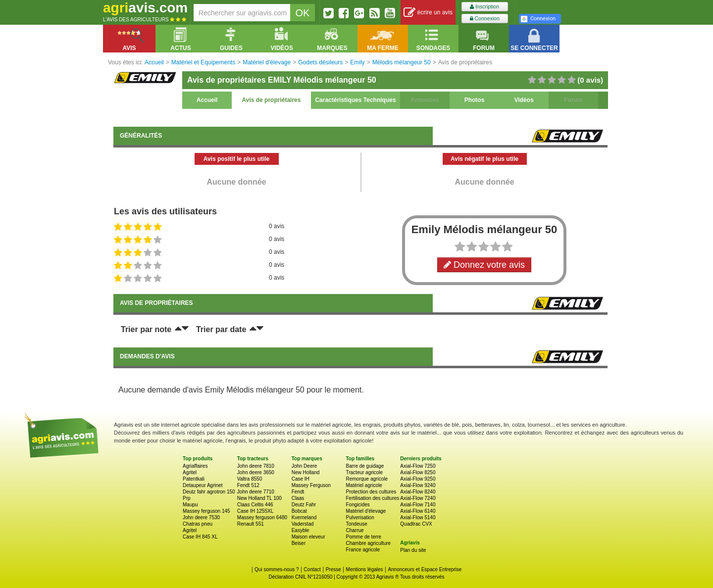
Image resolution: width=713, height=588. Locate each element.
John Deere (305, 466)
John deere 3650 (256, 472)
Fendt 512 (248, 485)
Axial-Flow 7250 (418, 466)
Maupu (190, 505)
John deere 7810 (256, 466)
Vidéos (524, 100)
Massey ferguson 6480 (262, 517)
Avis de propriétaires (272, 100)
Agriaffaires (195, 466)
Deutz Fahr (304, 505)
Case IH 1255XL (255, 511)
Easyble (301, 530)
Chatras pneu (198, 524)
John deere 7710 (256, 492)
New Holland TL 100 (259, 498)
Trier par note (146, 329)
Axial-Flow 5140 (418, 517)
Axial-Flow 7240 (418, 498)
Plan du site (413, 550)
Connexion (485, 19)
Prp (187, 498)
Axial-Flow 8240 (418, 492)
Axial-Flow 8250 (418, 472)
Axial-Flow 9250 (418, 479)
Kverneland (304, 517)
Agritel (190, 472)
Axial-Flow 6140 (418, 511)
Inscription (484, 7)
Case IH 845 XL (200, 537)
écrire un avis (428, 13)
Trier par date (221, 329)
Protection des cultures (371, 492)
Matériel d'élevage (366, 511)
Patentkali (194, 479)
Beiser (299, 543)
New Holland (306, 472)
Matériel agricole (364, 485)
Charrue (355, 530)
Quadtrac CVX (416, 524)
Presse (333, 569)
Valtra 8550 (250, 479)
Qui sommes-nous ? (277, 569)
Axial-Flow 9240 (418, 485)
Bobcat (299, 511)
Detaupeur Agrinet (203, 485)
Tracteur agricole (364, 472)
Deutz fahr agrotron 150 (209, 492)
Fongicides (357, 505)
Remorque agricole (367, 479)
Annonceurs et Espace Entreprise (425, 569)
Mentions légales (365, 569)
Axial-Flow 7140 (418, 505)
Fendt (298, 492)
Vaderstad (303, 524)
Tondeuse (356, 524)
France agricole (363, 550)
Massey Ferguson (311, 485)
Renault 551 (251, 524)
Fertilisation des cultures (372, 498)
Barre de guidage (365, 466)
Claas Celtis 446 (255, 505)
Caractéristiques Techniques (355, 100)
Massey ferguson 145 (206, 511)
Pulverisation (360, 517)
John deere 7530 (201, 517)
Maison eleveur (308, 537)
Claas (298, 498)
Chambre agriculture (368, 543)
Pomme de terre (363, 537)
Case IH (301, 479)
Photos (475, 100)
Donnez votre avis (484, 265)
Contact (312, 569)
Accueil (207, 100)
